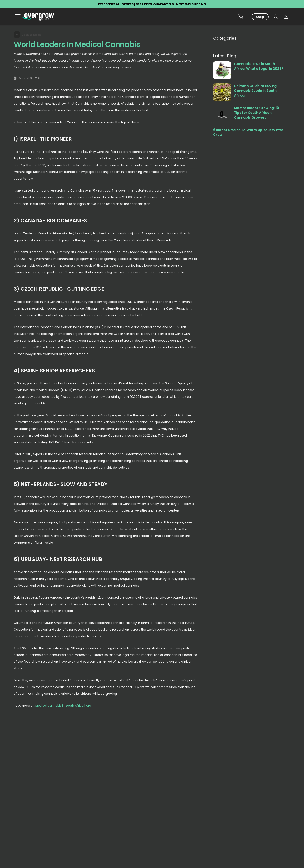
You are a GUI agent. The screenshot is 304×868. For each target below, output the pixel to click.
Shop (260, 17)
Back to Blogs (28, 35)
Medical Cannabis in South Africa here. (64, 706)
